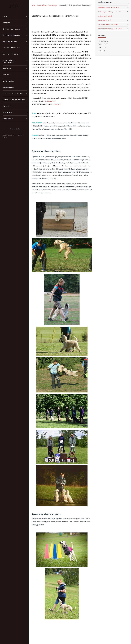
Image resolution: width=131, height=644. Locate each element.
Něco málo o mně (10, 42)
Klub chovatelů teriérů (105, 16)
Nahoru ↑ (6, 137)
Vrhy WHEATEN (9, 81)
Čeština (12, 129)
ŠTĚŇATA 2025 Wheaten (12, 29)
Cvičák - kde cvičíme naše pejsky (108, 24)
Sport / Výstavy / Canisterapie (10, 61)
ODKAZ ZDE (51, 101)
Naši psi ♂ (7, 75)
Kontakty (7, 106)
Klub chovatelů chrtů (105, 20)
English (18, 129)
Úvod (5, 17)
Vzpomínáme (8, 119)
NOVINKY (6, 23)
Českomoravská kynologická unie (108, 8)
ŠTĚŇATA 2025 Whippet (11, 35)
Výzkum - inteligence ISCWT (14, 100)
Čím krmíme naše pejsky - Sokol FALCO (110, 29)
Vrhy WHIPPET (8, 87)
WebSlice (19, 135)
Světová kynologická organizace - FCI (109, 12)
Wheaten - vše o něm (11, 48)
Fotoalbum (8, 112)
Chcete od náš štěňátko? (13, 94)
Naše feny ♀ (8, 69)
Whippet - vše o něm (11, 54)
